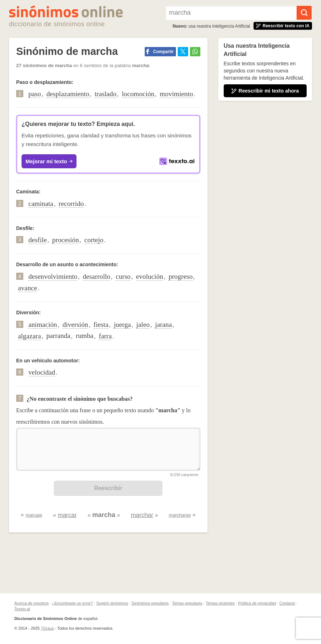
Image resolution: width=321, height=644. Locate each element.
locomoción (138, 94)
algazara (29, 336)
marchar (142, 515)
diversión (75, 325)
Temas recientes (220, 603)
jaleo (143, 325)
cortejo (94, 240)
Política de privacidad (257, 603)
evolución (150, 276)
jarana (164, 325)
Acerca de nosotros (32, 603)
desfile (38, 240)
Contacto (287, 603)
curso (123, 276)
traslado (106, 94)
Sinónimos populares (150, 603)
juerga (122, 325)
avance (27, 288)
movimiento (176, 94)
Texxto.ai (22, 609)
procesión (66, 240)
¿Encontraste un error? (73, 603)
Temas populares (187, 603)
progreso (180, 276)
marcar (67, 515)
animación (43, 325)
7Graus (47, 628)
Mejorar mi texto (49, 161)
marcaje (34, 515)
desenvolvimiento (53, 276)
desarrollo (96, 276)
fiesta (101, 325)
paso (35, 94)
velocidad (42, 372)
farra (105, 336)
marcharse (180, 515)
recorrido (71, 204)
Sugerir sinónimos (112, 603)
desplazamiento (68, 94)
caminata (41, 204)
